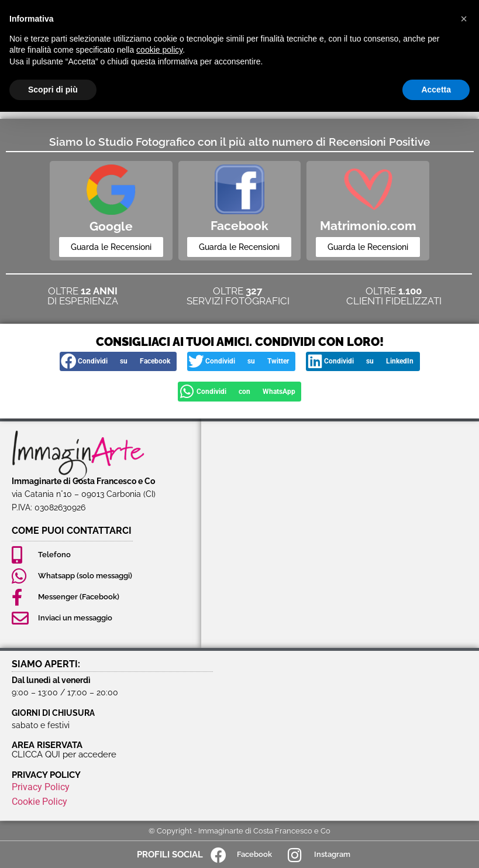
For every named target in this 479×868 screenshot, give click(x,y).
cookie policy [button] (159, 50)
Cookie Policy (39, 801)
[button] (118, 362)
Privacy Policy (41, 786)
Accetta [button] (436, 90)
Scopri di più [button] (53, 90)
